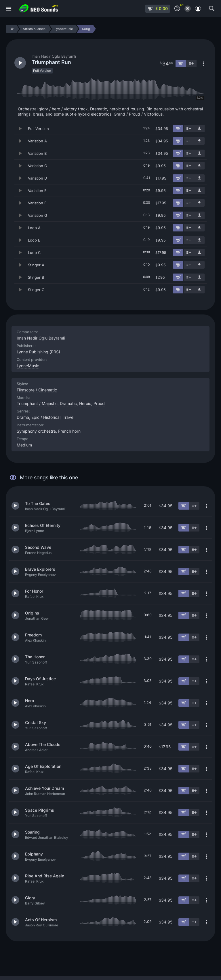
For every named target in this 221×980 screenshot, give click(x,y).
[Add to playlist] (189, 129)
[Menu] (9, 9)
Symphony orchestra (36, 431)
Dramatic (68, 403)
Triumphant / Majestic (37, 403)
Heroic (85, 403)
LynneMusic (28, 366)
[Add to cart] (178, 129)
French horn (69, 431)
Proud (99, 403)
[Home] (11, 29)
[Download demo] (199, 129)
